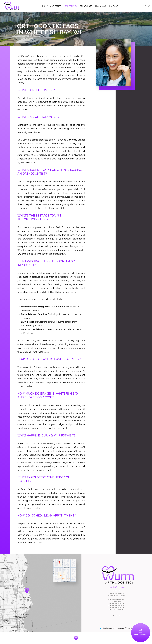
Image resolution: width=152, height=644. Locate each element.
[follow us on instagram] (149, 6)
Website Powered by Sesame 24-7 (113, 628)
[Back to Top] (76, 638)
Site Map (131, 628)
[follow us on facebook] (143, 6)
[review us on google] (146, 6)
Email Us (117, 591)
